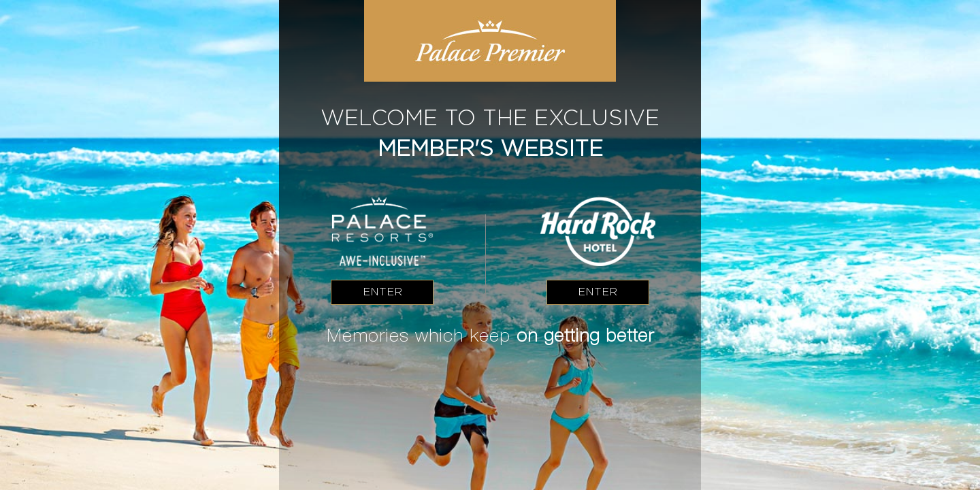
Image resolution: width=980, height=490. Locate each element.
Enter (382, 292)
